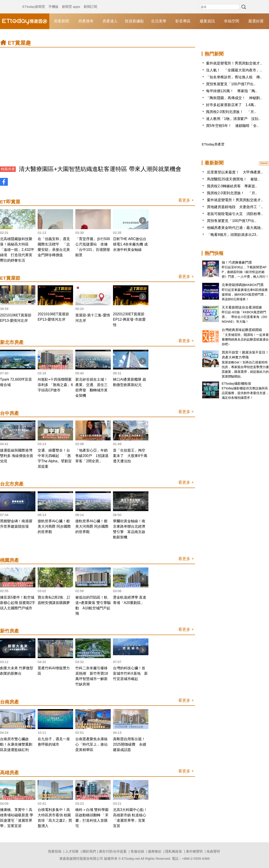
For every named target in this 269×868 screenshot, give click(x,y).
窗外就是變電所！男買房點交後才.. (234, 63)
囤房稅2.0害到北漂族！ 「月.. (231, 112)
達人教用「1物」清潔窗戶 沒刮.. (233, 119)
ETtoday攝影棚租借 (236, 383)
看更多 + (186, 200)
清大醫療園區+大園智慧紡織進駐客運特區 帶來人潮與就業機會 (100, 169)
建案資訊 (207, 21)
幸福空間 (232, 21)
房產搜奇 (86, 21)
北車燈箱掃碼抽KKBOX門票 (243, 285)
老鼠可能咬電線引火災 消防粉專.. (235, 214)
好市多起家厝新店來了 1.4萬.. (231, 105)
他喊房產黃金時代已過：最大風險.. (235, 228)
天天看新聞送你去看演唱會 (242, 307)
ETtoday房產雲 (25, 21)
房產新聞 (61, 21)
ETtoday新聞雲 (34, 2)
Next (143, 221)
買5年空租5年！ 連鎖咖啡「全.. (232, 126)
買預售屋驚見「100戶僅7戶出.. (231, 84)
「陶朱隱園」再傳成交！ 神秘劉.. (234, 98)
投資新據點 (134, 21)
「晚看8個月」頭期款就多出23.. (232, 235)
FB (4, 182)
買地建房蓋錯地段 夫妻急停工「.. (235, 207)
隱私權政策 (174, 851)
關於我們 (89, 851)
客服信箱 (137, 851)
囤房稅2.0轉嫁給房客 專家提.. (232, 186)
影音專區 (183, 21)
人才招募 (72, 851)
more (264, 163)
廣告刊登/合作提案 (113, 851)
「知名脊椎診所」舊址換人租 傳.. (234, 77)
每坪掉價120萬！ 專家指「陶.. (232, 91)
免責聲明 (213, 851)
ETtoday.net (131, 858)
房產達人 (110, 21)
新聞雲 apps (71, 2)
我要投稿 (55, 851)
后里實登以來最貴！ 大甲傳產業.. (235, 172)
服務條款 (155, 851)
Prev (6, 221)
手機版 (53, 2)
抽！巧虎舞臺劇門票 (237, 262)
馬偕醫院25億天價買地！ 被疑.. (233, 179)
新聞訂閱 (90, 2)
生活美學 (159, 21)
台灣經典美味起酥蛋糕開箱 (242, 330)
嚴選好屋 (256, 21)
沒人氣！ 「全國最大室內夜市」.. (234, 70)
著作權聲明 (194, 851)
